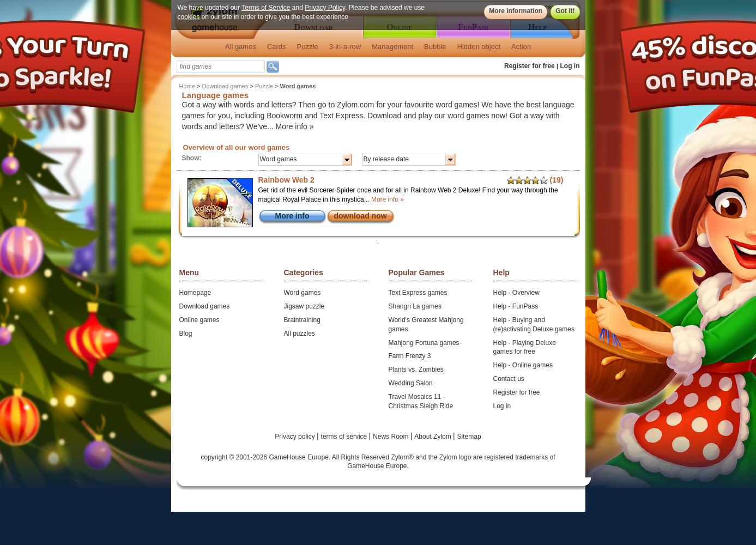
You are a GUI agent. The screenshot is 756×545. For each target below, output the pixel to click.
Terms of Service (266, 8)
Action (521, 47)
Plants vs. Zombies (416, 370)
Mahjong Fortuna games (424, 343)
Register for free (530, 66)
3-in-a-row (345, 47)
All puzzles (300, 334)
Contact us (509, 379)
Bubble (435, 47)
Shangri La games (415, 306)
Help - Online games (523, 365)
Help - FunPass (516, 306)
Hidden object (479, 47)
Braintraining (302, 320)
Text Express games (418, 293)
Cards (277, 47)
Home (187, 86)
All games (241, 47)
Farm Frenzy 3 (410, 356)
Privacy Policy (325, 8)
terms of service (345, 437)
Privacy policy (296, 437)
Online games (199, 320)
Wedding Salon (411, 383)
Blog (186, 334)
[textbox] (221, 66)
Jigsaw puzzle (304, 306)
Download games (225, 86)
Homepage (195, 293)
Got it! (565, 11)
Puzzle (308, 47)
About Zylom (434, 437)
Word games (303, 293)
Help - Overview (516, 293)
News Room (392, 437)
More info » (295, 126)
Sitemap (469, 437)
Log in (570, 66)
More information (516, 11)
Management (392, 47)
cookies (189, 17)
